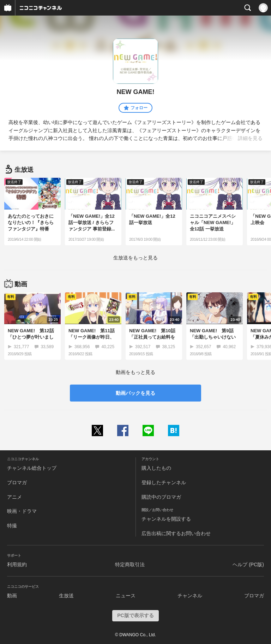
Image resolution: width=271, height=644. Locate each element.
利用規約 (17, 564)
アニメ (14, 497)
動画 (12, 596)
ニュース (126, 596)
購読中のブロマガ (161, 497)
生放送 (66, 596)
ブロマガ (17, 482)
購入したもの (156, 468)
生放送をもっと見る (135, 258)
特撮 (12, 526)
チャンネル (190, 596)
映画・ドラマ (22, 511)
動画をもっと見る (135, 372)
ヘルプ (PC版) (248, 564)
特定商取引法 (130, 564)
